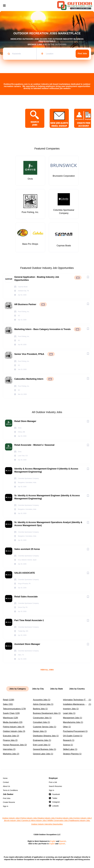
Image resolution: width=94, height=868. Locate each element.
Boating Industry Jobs (46, 818)
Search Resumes (55, 786)
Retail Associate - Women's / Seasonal (34, 445)
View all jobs (47, 670)
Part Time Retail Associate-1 (29, 620)
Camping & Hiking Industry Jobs (34, 820)
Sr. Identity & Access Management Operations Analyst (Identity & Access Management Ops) (48, 524)
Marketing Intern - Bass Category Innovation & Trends (42, 329)
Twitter (55, 798)
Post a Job (53, 782)
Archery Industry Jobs (82, 818)
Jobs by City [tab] (38, 689)
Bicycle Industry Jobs (12, 820)
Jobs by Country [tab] (77, 689)
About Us (6, 786)
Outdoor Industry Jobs (11, 818)
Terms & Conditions (10, 790)
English (53, 841)
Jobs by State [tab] (57, 689)
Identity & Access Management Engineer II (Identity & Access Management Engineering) (46, 470)
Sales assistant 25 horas (27, 549)
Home (5, 778)
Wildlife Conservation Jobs (58, 820)
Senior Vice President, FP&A (29, 354)
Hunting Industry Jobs (64, 818)
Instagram (56, 802)
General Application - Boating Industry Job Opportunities (37, 279)
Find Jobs (82, 54)
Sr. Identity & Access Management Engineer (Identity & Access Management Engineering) (47, 497)
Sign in (51, 790)
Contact (6, 782)
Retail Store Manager (25, 421)
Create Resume (9, 802)
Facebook (56, 794)
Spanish (63, 841)
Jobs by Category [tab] (18, 689)
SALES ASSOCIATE (25, 573)
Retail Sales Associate (26, 597)
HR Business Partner (25, 304)
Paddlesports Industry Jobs (80, 820)
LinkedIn (56, 806)
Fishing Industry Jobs (29, 818)
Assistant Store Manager (27, 644)
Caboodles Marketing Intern (29, 379)
